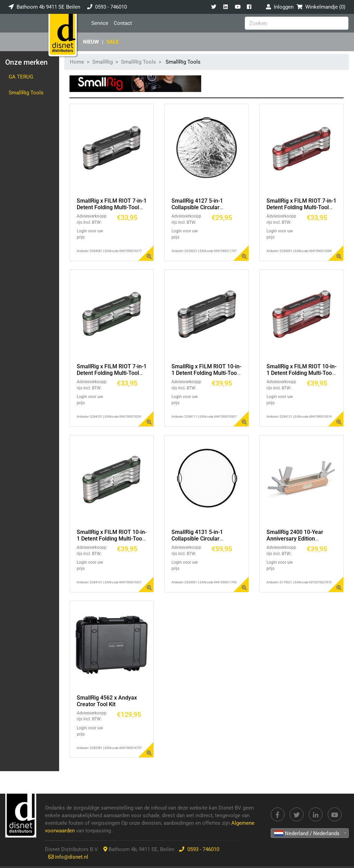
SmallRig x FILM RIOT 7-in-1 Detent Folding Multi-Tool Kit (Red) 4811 (301, 207)
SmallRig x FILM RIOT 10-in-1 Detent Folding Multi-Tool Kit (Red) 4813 (301, 373)
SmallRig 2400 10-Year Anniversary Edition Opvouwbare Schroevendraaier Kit (295, 542)
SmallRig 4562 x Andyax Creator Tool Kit (107, 701)
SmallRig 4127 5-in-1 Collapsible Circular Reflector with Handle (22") (205, 207)
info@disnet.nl (72, 857)
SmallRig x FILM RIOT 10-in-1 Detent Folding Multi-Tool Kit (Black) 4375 (206, 373)
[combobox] (310, 833)
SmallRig (103, 62)
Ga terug (21, 77)
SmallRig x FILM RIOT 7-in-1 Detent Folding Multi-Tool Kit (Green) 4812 (112, 373)
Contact (123, 23)
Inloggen (280, 7)
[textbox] (310, 833)
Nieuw (91, 42)
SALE (113, 42)
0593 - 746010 (111, 7)
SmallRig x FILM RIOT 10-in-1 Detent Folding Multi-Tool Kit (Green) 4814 (112, 539)
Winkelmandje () (321, 7)
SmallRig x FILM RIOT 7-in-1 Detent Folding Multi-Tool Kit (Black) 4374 (112, 207)
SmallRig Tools (26, 93)
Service (100, 23)
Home (77, 62)
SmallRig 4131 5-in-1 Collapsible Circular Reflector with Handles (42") (206, 539)
